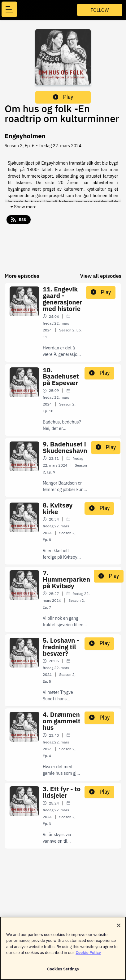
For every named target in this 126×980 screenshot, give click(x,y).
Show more (23, 207)
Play (63, 97)
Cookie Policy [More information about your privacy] (88, 955)
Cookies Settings (63, 971)
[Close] (119, 928)
